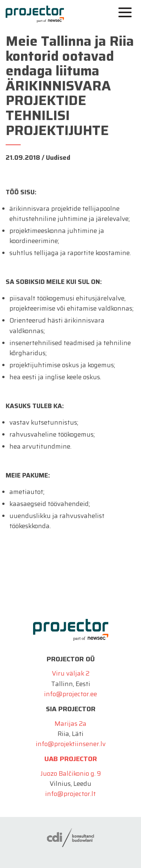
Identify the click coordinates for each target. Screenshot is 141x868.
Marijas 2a (70, 724)
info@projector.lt (70, 794)
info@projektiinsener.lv (71, 744)
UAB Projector (71, 759)
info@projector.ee (70, 694)
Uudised (58, 158)
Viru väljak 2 (71, 673)
